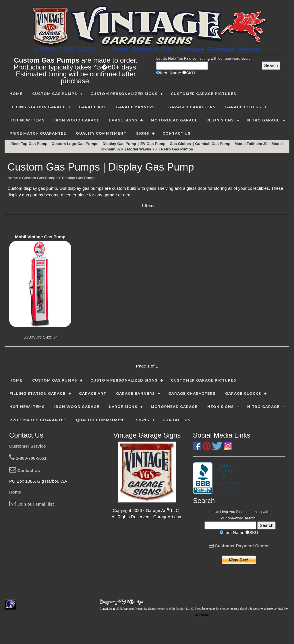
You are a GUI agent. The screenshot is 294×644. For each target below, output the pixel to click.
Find (188, 58)
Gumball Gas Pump (213, 144)
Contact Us (25, 470)
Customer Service (28, 446)
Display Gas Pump (120, 144)
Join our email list (32, 504)
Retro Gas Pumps (177, 149)
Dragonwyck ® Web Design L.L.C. (171, 609)
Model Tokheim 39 (252, 144)
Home (15, 492)
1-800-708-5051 (28, 458)
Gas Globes (181, 144)
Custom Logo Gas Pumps (76, 144)
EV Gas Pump (153, 144)
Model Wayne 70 (143, 149)
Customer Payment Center (239, 546)
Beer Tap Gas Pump (30, 144)
